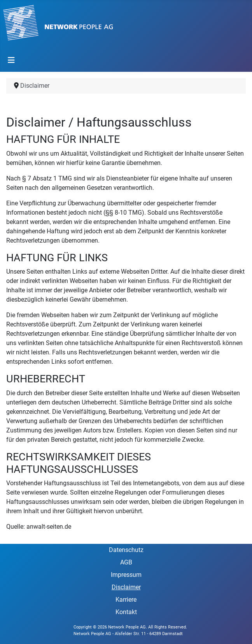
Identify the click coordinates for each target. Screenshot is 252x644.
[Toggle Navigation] (11, 60)
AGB (126, 562)
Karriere (126, 600)
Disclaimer (126, 587)
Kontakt (126, 612)
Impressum (126, 575)
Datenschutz (126, 550)
